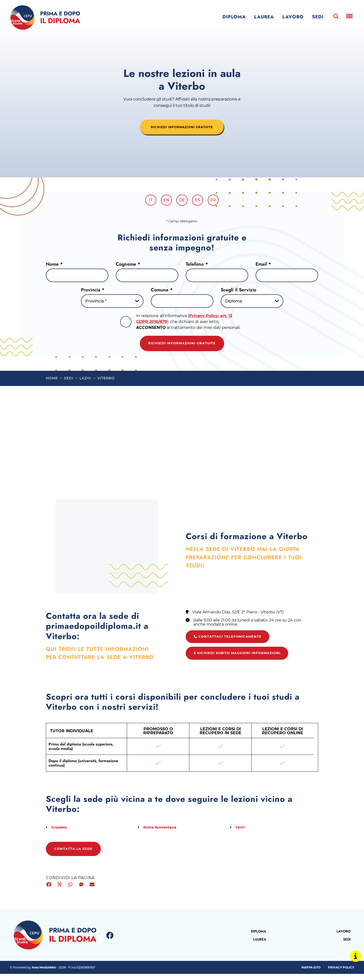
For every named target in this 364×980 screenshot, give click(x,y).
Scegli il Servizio (239, 291)
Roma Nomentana (162, 833)
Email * (263, 265)
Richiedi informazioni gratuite (182, 345)
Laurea (264, 17)
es (199, 201)
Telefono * (197, 265)
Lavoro (293, 17)
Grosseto (60, 833)
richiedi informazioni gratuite (182, 127)
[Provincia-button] (112, 302)
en (165, 201)
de (182, 201)
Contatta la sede (76, 855)
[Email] (287, 277)
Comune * (162, 291)
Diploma (234, 17)
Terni (241, 833)
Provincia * (93, 291)
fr (216, 201)
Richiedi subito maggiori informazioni (242, 658)
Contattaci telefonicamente (231, 642)
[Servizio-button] (252, 302)
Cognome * (128, 265)
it (148, 201)
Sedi (318, 17)
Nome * (54, 265)
